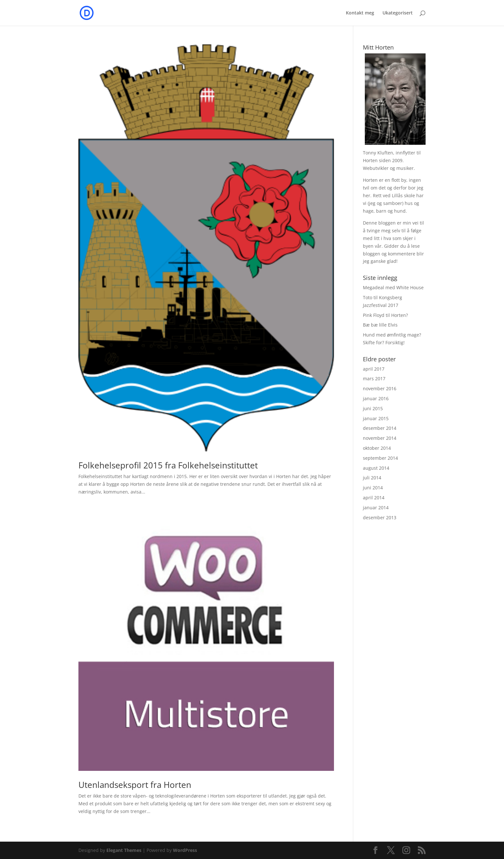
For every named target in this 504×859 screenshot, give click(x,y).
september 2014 (380, 458)
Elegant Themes (124, 850)
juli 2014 (372, 478)
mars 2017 (374, 379)
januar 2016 (376, 398)
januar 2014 (376, 508)
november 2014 (380, 438)
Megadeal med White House (393, 287)
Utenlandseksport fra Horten (135, 785)
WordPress (185, 850)
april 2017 (374, 369)
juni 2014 (373, 488)
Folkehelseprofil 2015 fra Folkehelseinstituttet (168, 465)
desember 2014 (380, 428)
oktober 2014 (377, 448)
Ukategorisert (398, 13)
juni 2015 (373, 408)
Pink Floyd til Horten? (385, 315)
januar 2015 (376, 418)
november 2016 (380, 388)
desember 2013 (380, 517)
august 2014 (376, 468)
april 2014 (374, 498)
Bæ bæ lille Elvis (380, 325)
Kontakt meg (360, 13)
